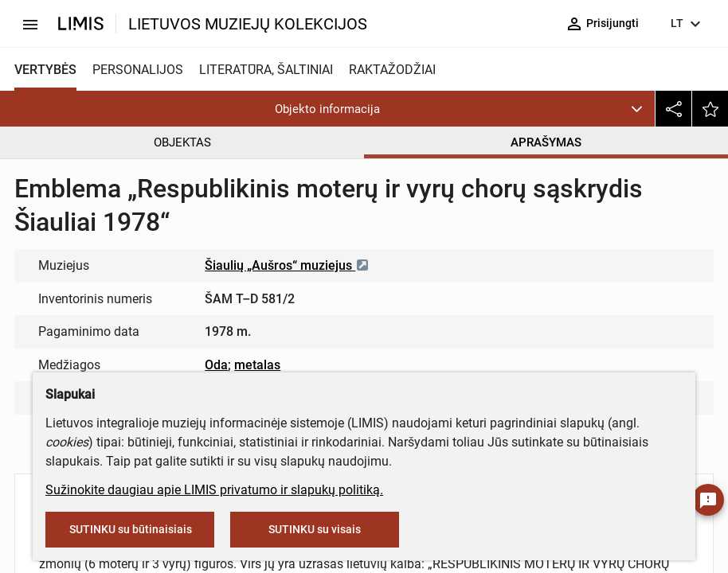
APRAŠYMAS (546, 142)
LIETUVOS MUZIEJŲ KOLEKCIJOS (248, 24)
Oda (216, 365)
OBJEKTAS (182, 142)
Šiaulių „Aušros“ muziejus (287, 265)
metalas (257, 365)
